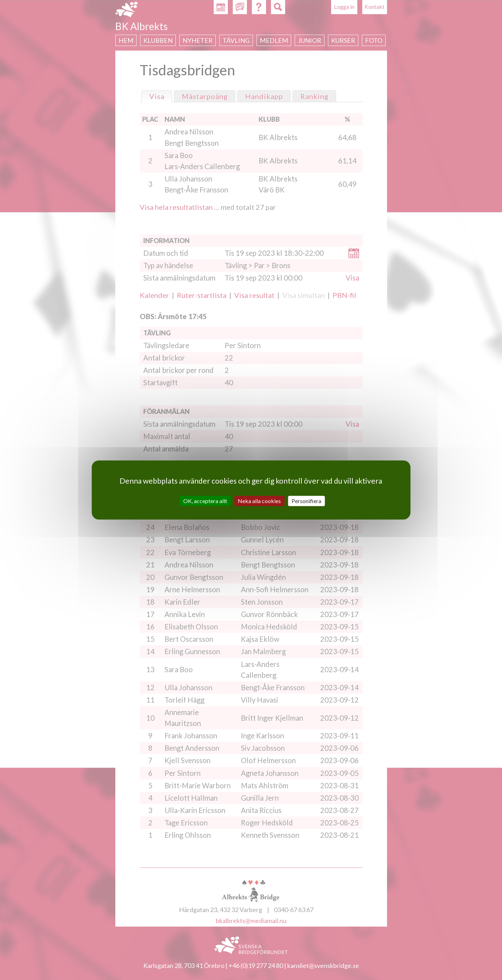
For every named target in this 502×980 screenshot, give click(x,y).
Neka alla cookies (259, 501)
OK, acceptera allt (205, 501)
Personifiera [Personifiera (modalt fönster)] (306, 501)
